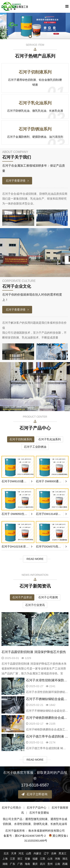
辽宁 (46, 853)
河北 (21, 853)
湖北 (65, 859)
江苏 (13, 859)
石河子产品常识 (22, 597)
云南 (57, 864)
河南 (57, 859)
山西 (29, 853)
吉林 (54, 853)
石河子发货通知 (39, 813)
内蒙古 (38, 853)
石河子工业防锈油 (35, 447)
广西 (20, 864)
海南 (27, 864)
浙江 (20, 859)
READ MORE (35, 559)
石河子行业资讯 (35, 605)
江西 (43, 859)
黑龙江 (63, 853)
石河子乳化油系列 (49, 439)
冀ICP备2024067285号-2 (30, 836)
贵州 (50, 864)
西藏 (65, 864)
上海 (5, 859)
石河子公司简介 (11, 808)
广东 (13, 864)
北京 (6, 853)
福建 (35, 859)
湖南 (5, 864)
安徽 (27, 859)
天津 (14, 853)
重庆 (35, 864)
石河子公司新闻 (48, 597)
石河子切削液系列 (21, 439)
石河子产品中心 (36, 808)
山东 (50, 859)
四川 (43, 864)
